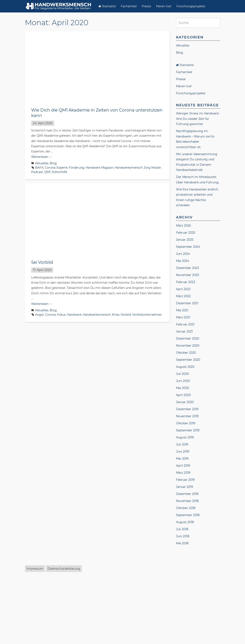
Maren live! (164, 6)
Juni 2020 (183, 381)
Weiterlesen (42, 157)
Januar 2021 (184, 331)
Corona (50, 168)
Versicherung (82, 614)
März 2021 (183, 317)
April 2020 (183, 395)
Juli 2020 (182, 374)
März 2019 (183, 473)
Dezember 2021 (187, 303)
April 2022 (183, 289)
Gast (75, 610)
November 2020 (188, 346)
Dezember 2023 (187, 268)
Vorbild (126, 315)
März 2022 (183, 296)
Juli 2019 (182, 444)
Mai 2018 (182, 543)
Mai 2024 (183, 261)
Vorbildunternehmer (147, 315)
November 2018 (187, 501)
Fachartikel (129, 6)
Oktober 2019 (186, 423)
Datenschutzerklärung (64, 636)
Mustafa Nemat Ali (45, 614)
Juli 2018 (182, 529)
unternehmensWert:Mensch (80, 462)
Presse (146, 6)
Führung (81, 457)
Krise (116, 315)
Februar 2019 (185, 480)
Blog (53, 163)
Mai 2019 (182, 459)
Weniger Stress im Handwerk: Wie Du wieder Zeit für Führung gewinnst (198, 119)
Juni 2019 (183, 451)
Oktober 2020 (186, 353)
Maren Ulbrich (149, 610)
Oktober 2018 (186, 508)
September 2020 (188, 360)
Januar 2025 (185, 240)
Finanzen (63, 610)
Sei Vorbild (42, 262)
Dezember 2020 (188, 339)
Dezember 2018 (187, 494)
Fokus (61, 315)
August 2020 (185, 367)
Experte (62, 168)
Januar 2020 (185, 402)
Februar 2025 (186, 233)
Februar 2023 (186, 282)
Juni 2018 (183, 536)
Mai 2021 (182, 310)
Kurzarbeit (141, 457)
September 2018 (188, 515)
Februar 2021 (185, 324)
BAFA (39, 168)
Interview (131, 610)
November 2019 (187, 416)
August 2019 (185, 437)
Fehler (52, 457)
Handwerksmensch (129, 168)
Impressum (35, 636)
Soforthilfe (59, 172)
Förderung (77, 168)
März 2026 (183, 226)
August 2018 (185, 522)
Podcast (37, 172)
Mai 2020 (183, 388)
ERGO (51, 610)
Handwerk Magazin (100, 168)
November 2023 (188, 275)
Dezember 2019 (187, 409)
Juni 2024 (183, 254)
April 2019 (183, 466)
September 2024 (188, 247)
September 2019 (188, 430)
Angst (39, 315)
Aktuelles (42, 163)
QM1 (47, 172)
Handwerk (74, 315)
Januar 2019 (185, 487)
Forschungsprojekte (191, 6)
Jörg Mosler (152, 168)
